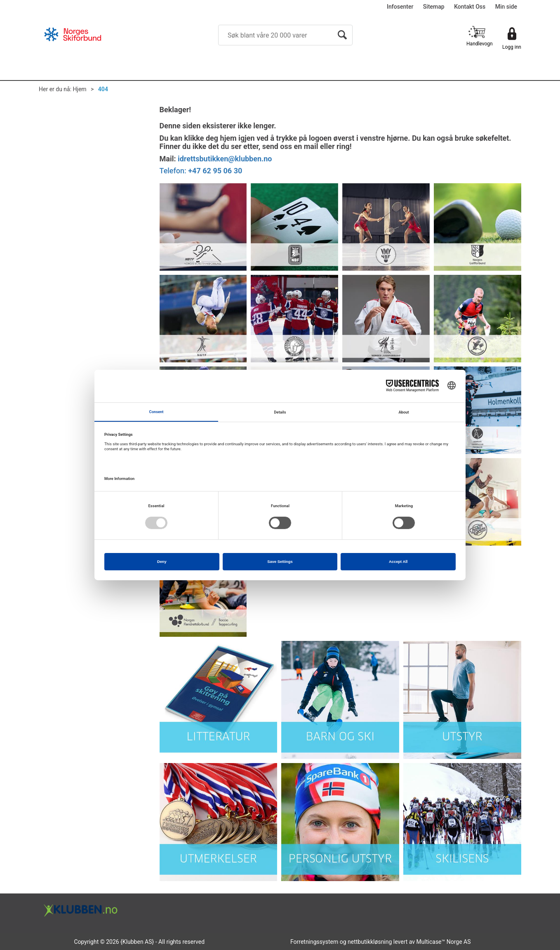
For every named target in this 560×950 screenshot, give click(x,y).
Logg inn (512, 47)
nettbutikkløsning (370, 942)
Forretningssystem (314, 942)
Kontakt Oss (470, 7)
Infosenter (400, 7)
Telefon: (201, 171)
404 (103, 89)
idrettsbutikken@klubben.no (225, 159)
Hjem (80, 89)
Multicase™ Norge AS (444, 942)
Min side (506, 7)
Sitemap (434, 7)
